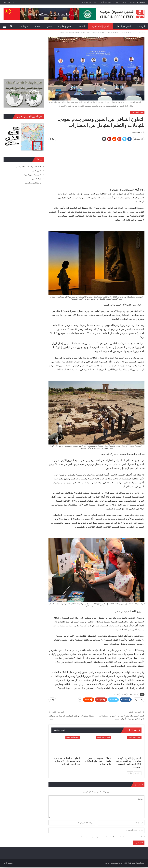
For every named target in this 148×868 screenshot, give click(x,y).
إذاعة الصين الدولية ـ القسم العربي (28, 167)
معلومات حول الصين (91, 2)
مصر (117, 694)
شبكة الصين (37, 179)
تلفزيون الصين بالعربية (33, 175)
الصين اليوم (37, 171)
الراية (5, 863)
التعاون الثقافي (133, 694)
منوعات (25, 26)
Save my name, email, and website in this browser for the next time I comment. (111, 836)
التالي (130, 773)
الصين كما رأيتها (106, 2)
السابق (138, 773)
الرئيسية (141, 26)
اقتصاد (38, 26)
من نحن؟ (123, 2)
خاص (49, 26)
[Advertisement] (97, 163)
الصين (124, 694)
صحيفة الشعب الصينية (33, 183)
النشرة (82, 26)
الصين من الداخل (124, 26)
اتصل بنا (116, 2)
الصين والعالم (66, 26)
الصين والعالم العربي (100, 26)
